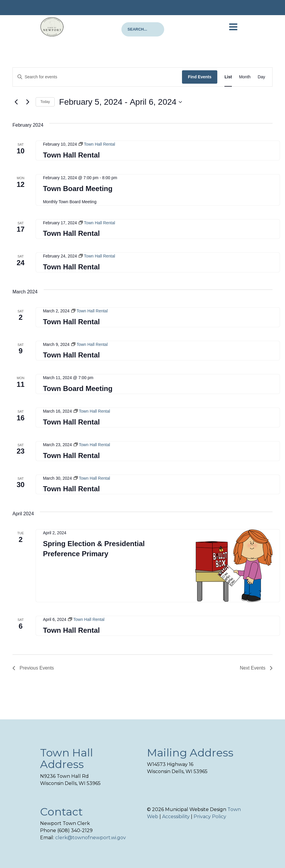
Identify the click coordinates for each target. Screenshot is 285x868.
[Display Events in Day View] (261, 77)
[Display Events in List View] (228, 77)
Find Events (200, 77)
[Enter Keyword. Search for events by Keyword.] (97, 77)
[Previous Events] (16, 102)
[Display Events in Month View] (245, 77)
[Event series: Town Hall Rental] (97, 144)
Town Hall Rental (72, 155)
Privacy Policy (210, 817)
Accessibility (176, 817)
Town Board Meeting (78, 189)
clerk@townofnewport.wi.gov (91, 838)
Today (45, 102)
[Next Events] (28, 102)
